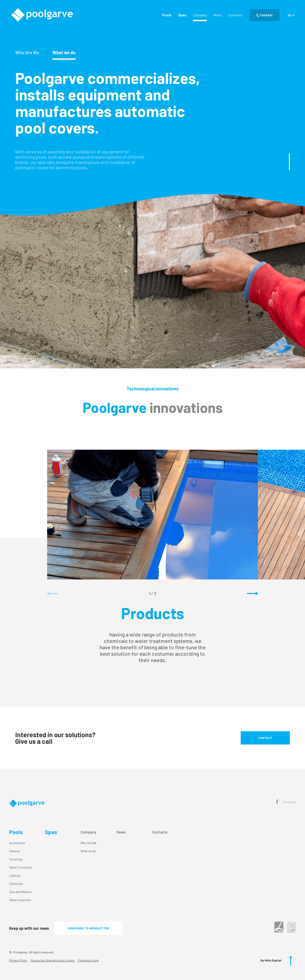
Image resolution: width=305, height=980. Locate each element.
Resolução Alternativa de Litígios (53, 960)
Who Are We (88, 843)
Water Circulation (21, 867)
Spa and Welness (21, 892)
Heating (14, 851)
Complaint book (88, 960)
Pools (167, 15)
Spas (182, 15)
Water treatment (20, 900)
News (218, 15)
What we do (88, 851)
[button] (253, 594)
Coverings (16, 859)
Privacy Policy (18, 960)
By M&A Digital (271, 960)
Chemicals (16, 884)
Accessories (17, 843)
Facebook (286, 802)
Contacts (235, 15)
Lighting (15, 875)
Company (200, 15)
